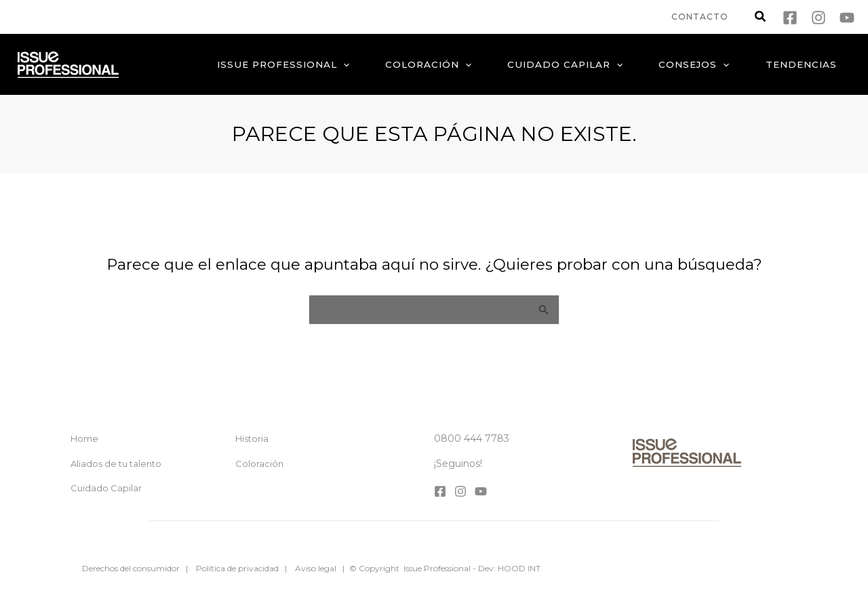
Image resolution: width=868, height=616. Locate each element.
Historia (252, 438)
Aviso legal (316, 568)
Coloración (259, 464)
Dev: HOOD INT (509, 568)
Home (84, 438)
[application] (359, 64)
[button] (761, 18)
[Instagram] (818, 18)
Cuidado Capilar (106, 488)
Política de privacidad (237, 568)
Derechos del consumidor (131, 568)
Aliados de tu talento (116, 464)
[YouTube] (847, 18)
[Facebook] (790, 18)
